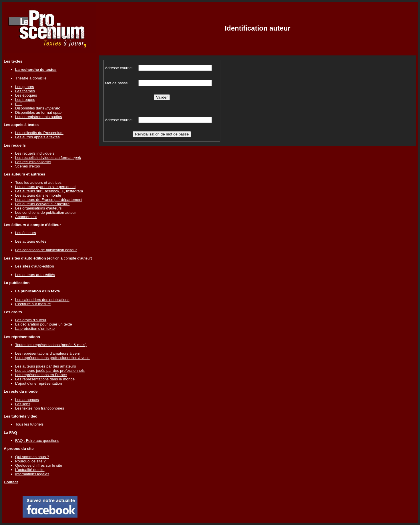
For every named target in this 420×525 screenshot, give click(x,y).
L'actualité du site (30, 470)
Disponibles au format (38, 112)
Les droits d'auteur (31, 320)
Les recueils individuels (35, 153)
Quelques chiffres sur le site (39, 465)
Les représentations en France (41, 375)
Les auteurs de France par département (49, 200)
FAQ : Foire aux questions (37, 441)
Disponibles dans (38, 108)
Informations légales (32, 474)
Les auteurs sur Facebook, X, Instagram (49, 191)
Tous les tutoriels (29, 424)
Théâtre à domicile (31, 78)
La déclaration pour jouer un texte (44, 324)
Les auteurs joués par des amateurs (46, 366)
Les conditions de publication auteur (46, 212)
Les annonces (27, 400)
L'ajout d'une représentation (39, 383)
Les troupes (25, 100)
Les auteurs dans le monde (38, 195)
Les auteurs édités (31, 241)
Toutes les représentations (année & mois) (51, 345)
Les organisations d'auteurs (38, 208)
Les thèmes (25, 91)
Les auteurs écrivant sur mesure (42, 204)
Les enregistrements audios (39, 117)
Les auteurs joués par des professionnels (50, 371)
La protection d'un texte (35, 329)
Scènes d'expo (28, 166)
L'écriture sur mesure (33, 304)
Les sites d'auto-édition (35, 266)
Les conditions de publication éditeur (46, 250)
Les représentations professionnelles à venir (52, 358)
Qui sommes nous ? (32, 457)
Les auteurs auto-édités (35, 275)
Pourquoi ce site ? (30, 461)
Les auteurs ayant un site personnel (45, 187)
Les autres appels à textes (37, 137)
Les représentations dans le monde (45, 379)
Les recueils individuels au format (48, 158)
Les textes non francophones (40, 408)
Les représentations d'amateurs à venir (48, 353)
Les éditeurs (26, 233)
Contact (11, 482)
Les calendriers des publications (42, 300)
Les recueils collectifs (33, 162)
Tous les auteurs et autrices (38, 182)
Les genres (25, 87)
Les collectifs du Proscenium (39, 133)
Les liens (23, 404)
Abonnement (26, 217)
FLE (19, 104)
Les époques (26, 95)
